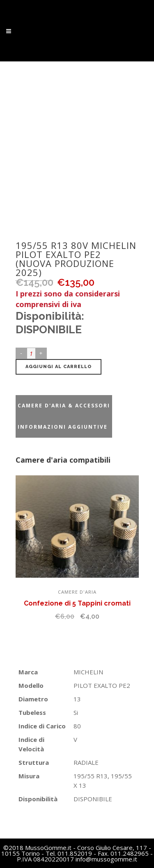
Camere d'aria (77, 592)
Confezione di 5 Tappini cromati (77, 603)
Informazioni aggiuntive (63, 427)
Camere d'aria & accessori (64, 406)
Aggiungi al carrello (59, 367)
